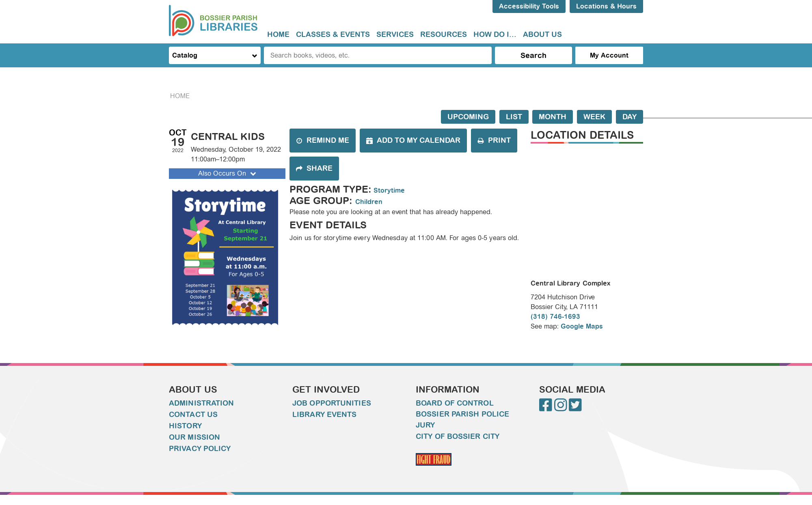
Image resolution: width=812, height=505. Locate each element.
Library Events (324, 415)
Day (630, 117)
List (514, 117)
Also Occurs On (228, 173)
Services (395, 34)
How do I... (495, 34)
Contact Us (193, 415)
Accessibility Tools (529, 6)
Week (594, 117)
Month (553, 117)
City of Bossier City (458, 436)
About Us (542, 34)
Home (278, 34)
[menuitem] (278, 35)
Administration (201, 403)
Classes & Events (333, 34)
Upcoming (468, 117)
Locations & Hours (606, 6)
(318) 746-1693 (555, 317)
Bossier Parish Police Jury (462, 420)
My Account (609, 55)
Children (369, 202)
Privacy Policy (200, 449)
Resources (444, 34)
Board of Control (455, 403)
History (185, 426)
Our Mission (194, 437)
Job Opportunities (332, 403)
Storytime (389, 190)
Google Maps (582, 326)
